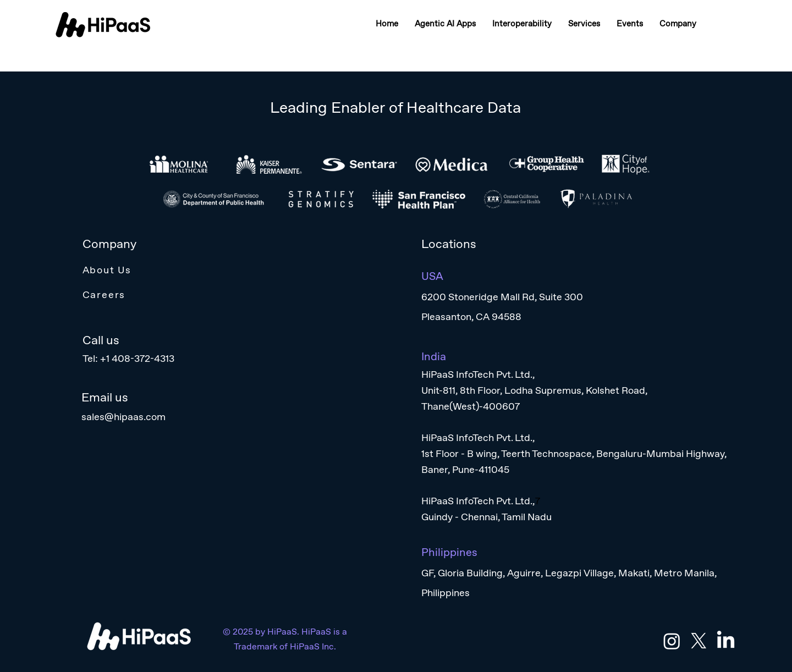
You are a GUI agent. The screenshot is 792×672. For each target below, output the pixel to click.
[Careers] (217, 295)
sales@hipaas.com (123, 417)
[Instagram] (672, 641)
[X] (699, 641)
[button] (445, 24)
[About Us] (217, 270)
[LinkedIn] (726, 641)
